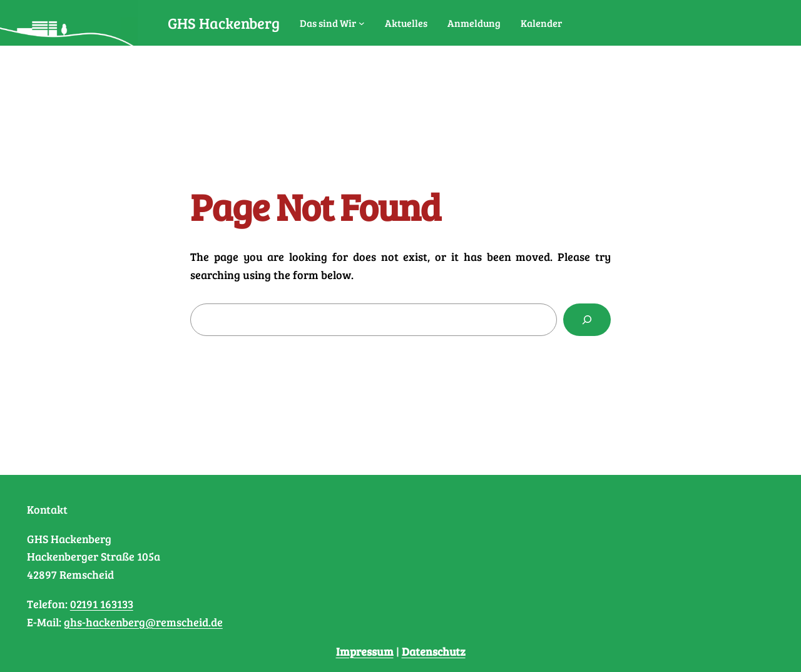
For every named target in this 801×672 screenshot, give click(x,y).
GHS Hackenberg (224, 23)
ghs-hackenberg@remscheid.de (143, 622)
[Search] (587, 320)
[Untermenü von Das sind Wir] (362, 23)
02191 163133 (102, 604)
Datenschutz (434, 651)
